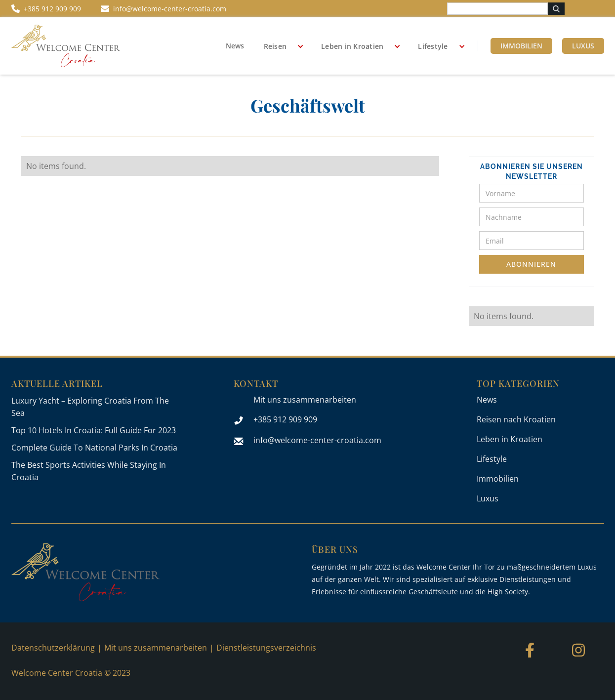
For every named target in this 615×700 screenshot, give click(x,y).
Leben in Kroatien (352, 46)
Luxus (583, 46)
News (235, 46)
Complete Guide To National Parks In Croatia (94, 448)
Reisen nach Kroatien (516, 419)
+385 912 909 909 (285, 419)
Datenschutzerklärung (53, 648)
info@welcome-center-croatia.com (317, 440)
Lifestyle (433, 46)
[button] (280, 46)
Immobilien (521, 46)
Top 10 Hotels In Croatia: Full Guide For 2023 (94, 430)
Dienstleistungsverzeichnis (266, 648)
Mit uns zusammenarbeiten (305, 400)
